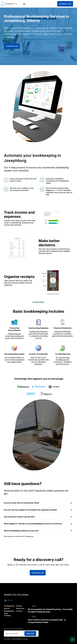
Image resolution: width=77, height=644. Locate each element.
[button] (23, 4)
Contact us (30, 536)
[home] (10, 4)
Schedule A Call (65, 4)
